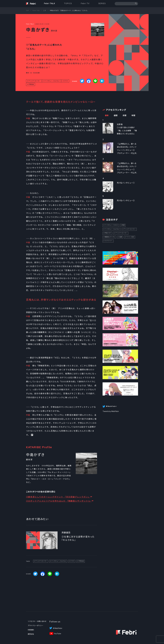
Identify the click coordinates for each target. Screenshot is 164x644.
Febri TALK (50, 3)
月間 (125, 115)
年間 (133, 115)
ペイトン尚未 (130, 237)
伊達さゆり (108, 233)
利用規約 (31, 630)
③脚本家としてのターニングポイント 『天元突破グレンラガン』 (58, 497)
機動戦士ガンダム (110, 237)
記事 (45, 11)
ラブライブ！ (109, 241)
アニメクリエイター (34, 81)
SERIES (102, 3)
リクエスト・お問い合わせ (37, 621)
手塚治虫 (31, 84)
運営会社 (31, 634)
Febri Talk (36, 11)
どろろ (66, 81)
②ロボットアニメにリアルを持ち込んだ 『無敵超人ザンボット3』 (59, 501)
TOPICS (68, 3)
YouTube (57, 634)
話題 (121, 237)
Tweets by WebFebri (111, 411)
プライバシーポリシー (35, 626)
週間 (116, 115)
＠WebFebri (57, 628)
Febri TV (85, 3)
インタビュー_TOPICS (111, 225)
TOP (27, 11)
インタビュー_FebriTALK (52, 81)
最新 (107, 115)
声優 (123, 225)
